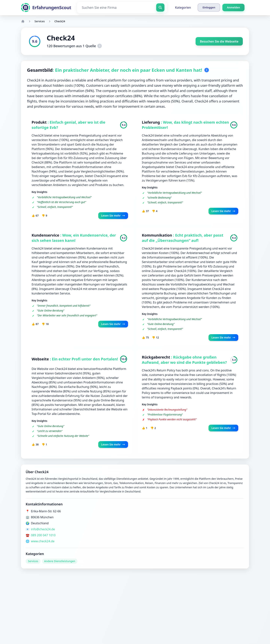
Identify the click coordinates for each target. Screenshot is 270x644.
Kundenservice (46, 235)
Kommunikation (158, 235)
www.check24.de (43, 542)
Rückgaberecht (157, 357)
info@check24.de (43, 530)
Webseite (41, 359)
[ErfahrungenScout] (46, 7)
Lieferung (151, 122)
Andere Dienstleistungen (60, 562)
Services (40, 21)
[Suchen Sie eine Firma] (122, 7)
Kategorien (183, 7)
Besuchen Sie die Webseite (219, 41)
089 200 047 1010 (43, 536)
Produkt (40, 122)
